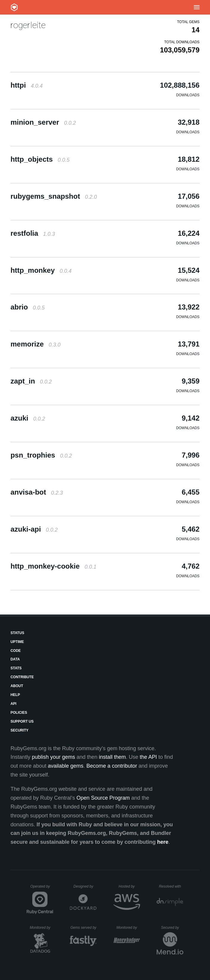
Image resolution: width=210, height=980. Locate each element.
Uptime (17, 642)
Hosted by (129, 886)
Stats (16, 668)
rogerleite (28, 25)
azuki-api (34, 529)
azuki (28, 418)
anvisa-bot (37, 492)
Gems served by (84, 928)
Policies (19, 713)
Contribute (22, 677)
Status (17, 633)
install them (112, 757)
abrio (27, 307)
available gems (66, 766)
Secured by (172, 928)
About (17, 686)
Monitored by (42, 928)
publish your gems (54, 757)
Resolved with (171, 886)
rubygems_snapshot (53, 196)
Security (19, 730)
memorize (35, 344)
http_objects (40, 159)
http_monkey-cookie (53, 566)
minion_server (43, 122)
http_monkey (41, 270)
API (13, 704)
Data (15, 659)
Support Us (22, 721)
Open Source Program (103, 798)
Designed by (85, 886)
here (163, 842)
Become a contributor (112, 766)
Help (15, 695)
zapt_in (31, 381)
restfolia (33, 233)
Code (16, 651)
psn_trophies (41, 455)
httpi (27, 85)
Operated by (42, 888)
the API (148, 757)
